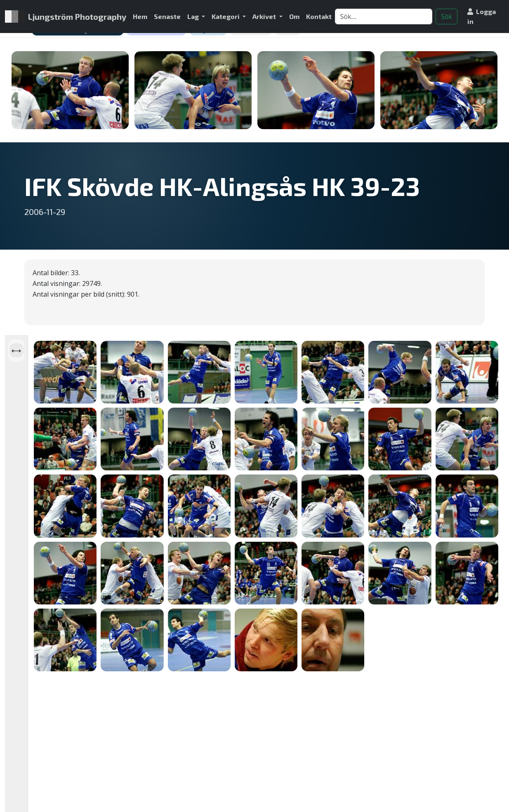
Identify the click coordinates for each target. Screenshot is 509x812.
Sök (447, 17)
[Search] (384, 17)
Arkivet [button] (265, 16)
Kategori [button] (226, 16)
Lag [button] (194, 16)
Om (294, 16)
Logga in (482, 16)
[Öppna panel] (16, 350)
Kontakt (319, 16)
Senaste (167, 16)
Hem (140, 16)
